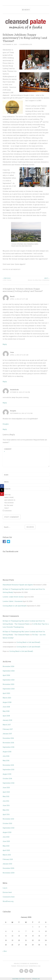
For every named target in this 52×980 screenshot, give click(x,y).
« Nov (5, 951)
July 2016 (6, 756)
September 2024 (9, 671)
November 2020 (8, 684)
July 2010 (6, 837)
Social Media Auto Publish (19, 979)
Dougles (13, 411)
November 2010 (8, 819)
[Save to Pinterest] (2, 494)
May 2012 (6, 796)
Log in (5, 888)
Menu (27, 10)
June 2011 (6, 805)
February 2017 (8, 729)
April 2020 (6, 693)
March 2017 (7, 725)
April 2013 (6, 792)
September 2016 (9, 747)
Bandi (12, 296)
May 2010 (6, 846)
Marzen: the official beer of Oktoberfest (38, 279)
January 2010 (7, 864)
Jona (12, 352)
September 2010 (9, 828)
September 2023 (9, 680)
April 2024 (6, 675)
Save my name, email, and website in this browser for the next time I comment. (10, 503)
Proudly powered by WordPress (26, 963)
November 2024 (8, 666)
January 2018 (7, 720)
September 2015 (8, 769)
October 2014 (7, 778)
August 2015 (7, 774)
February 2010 (8, 859)
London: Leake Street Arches (13, 597)
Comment (8, 450)
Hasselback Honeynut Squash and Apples (18, 585)
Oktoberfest (15, 269)
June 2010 (6, 841)
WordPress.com (34, 966)
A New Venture (14, 279)
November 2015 (8, 765)
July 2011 (6, 801)
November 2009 (9, 873)
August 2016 (7, 752)
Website (7, 489)
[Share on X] (2, 490)
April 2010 (6, 850)
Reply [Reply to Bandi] (5, 344)
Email (6, 482)
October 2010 (7, 823)
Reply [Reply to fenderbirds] (5, 403)
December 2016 (8, 738)
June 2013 (6, 787)
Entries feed (7, 892)
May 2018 (6, 711)
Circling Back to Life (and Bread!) (15, 606)
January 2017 (7, 734)
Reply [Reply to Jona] (5, 382)
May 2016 (6, 760)
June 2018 (6, 707)
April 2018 (6, 716)
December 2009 (8, 868)
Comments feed (9, 897)
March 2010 (7, 855)
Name (6, 475)
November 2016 (8, 743)
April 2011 (6, 814)
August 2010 (7, 832)
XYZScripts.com (36, 979)
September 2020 (9, 689)
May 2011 (6, 810)
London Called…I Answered (13, 601)
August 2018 (7, 702)
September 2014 (8, 783)
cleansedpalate (26, 44)
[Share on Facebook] (2, 486)
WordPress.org (8, 901)
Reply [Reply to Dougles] (5, 429)
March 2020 (7, 698)
